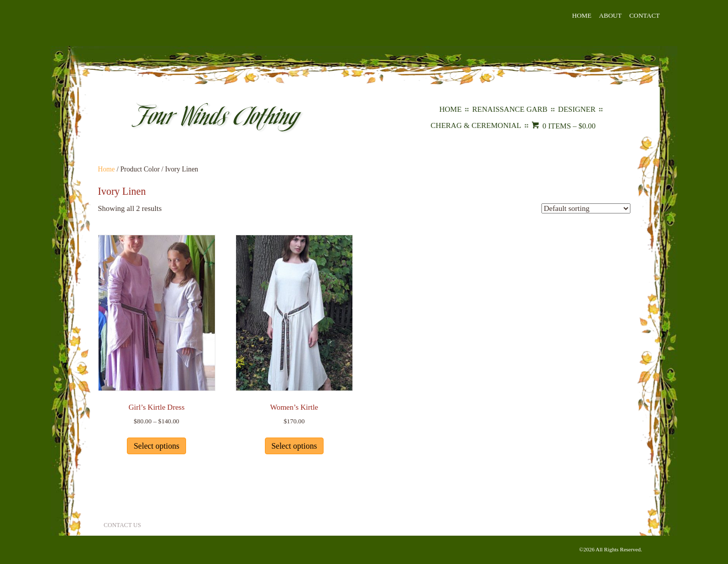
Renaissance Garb (510, 109)
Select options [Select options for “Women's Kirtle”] (294, 446)
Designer (577, 109)
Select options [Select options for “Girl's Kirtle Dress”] (156, 446)
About (610, 15)
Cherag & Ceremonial (476, 125)
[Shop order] (586, 208)
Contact (645, 15)
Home (582, 15)
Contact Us (122, 525)
